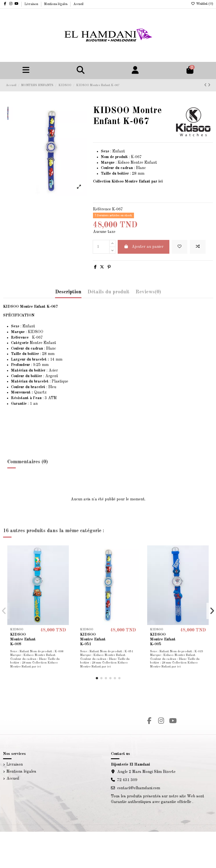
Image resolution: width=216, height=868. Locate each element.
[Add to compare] (198, 247)
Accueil (78, 4)
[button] (97, 678)
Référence (102, 209)
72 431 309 (127, 780)
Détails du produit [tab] (108, 292)
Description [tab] (68, 292)
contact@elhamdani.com (139, 788)
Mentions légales (56, 4)
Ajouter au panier (144, 247)
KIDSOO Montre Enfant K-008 (23, 639)
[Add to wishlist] (179, 247)
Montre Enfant (34, 343)
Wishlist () (202, 4)
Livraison (32, 4)
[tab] (148, 294)
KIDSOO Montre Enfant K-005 (163, 639)
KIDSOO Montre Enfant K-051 (93, 639)
